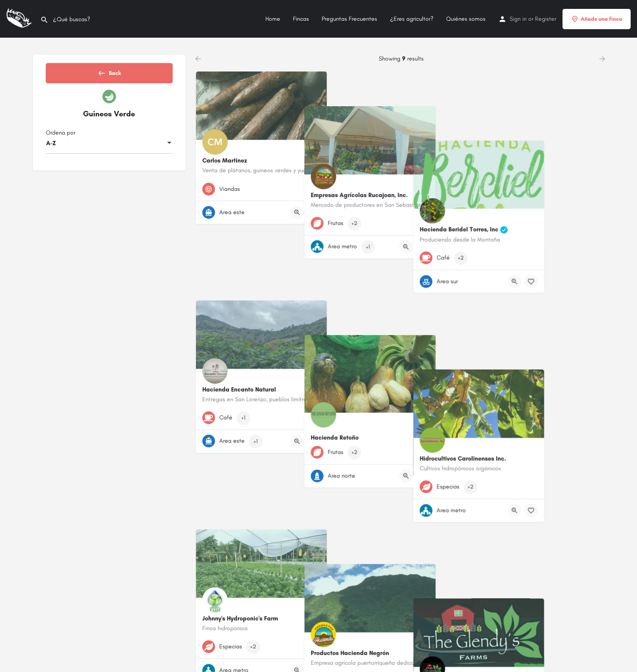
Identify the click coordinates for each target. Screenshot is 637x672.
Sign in (518, 19)
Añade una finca (597, 19)
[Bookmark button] (314, 212)
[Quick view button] (297, 212)
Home (273, 19)
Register (546, 19)
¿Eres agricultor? (412, 19)
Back (109, 76)
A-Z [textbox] (51, 150)
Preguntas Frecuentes (349, 19)
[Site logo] (20, 18)
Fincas (301, 19)
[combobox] (109, 151)
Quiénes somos (466, 19)
